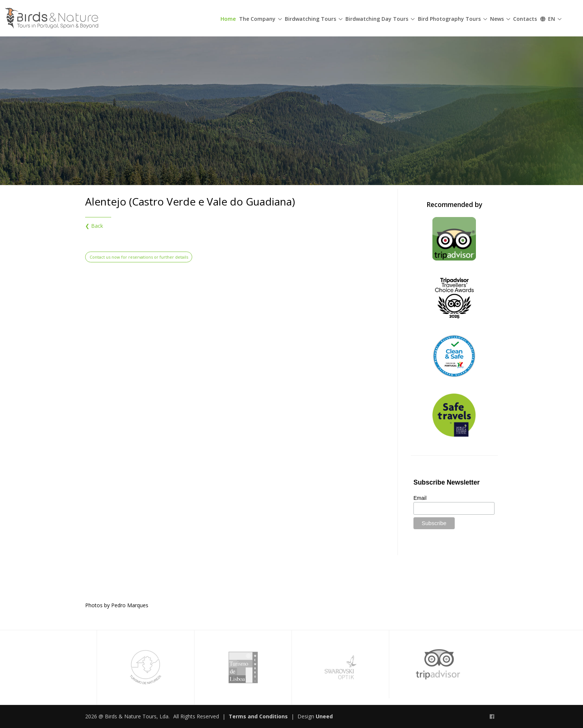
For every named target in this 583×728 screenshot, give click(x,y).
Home (228, 19)
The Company (257, 19)
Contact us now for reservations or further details (139, 257)
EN (548, 19)
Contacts (525, 19)
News (497, 19)
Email (420, 498)
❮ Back (94, 226)
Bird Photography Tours (449, 19)
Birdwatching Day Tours (377, 19)
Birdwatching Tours (310, 19)
